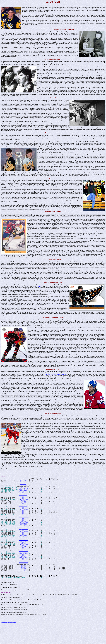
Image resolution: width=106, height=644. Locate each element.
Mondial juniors (23, 492)
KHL (23, 546)
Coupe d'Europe (23, 538)
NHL (23, 496)
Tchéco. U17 (23, 481)
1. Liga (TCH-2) (23, 579)
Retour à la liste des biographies (8, 642)
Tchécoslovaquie (23, 487)
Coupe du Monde (23, 499)
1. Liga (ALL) (23, 508)
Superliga (23, 537)
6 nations (23, 506)
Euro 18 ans (23, 489)
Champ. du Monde (23, 495)
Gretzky (40, 286)
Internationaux (23, 493)
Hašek (92, 67)
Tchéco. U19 (23, 484)
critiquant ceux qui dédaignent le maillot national (55, 374)
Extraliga (23, 505)
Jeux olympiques (23, 516)
